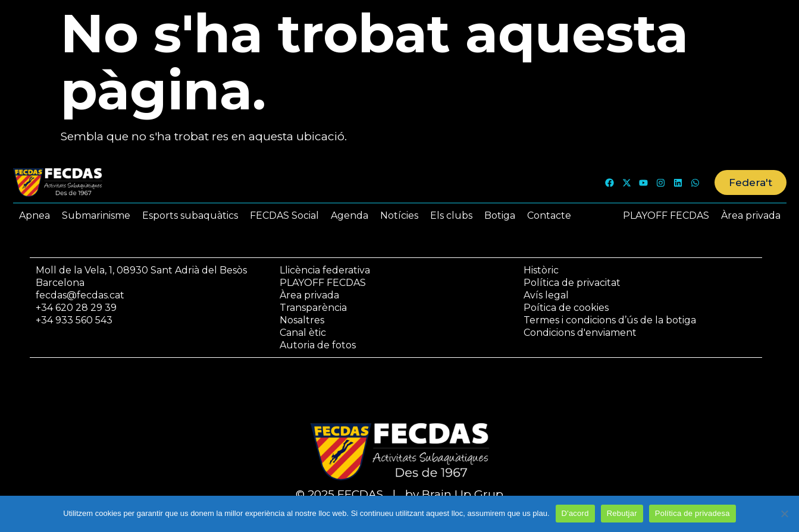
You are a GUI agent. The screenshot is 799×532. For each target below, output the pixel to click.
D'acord (575, 513)
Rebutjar (622, 513)
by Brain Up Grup (454, 494)
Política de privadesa (693, 513)
